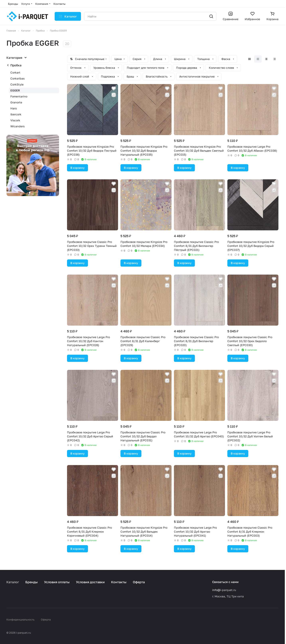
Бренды (32, 582)
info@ (216, 590)
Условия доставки (90, 582)
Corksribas (17, 78)
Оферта (139, 582)
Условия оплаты (57, 582)
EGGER (15, 90)
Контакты (119, 582)
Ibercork (16, 114)
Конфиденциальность (20, 619)
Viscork (15, 120)
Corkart (15, 72)
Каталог (13, 582)
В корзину (77, 168)
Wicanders (17, 126)
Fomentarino (19, 96)
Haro (14, 108)
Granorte (16, 102)
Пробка (16, 65)
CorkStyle (17, 84)
